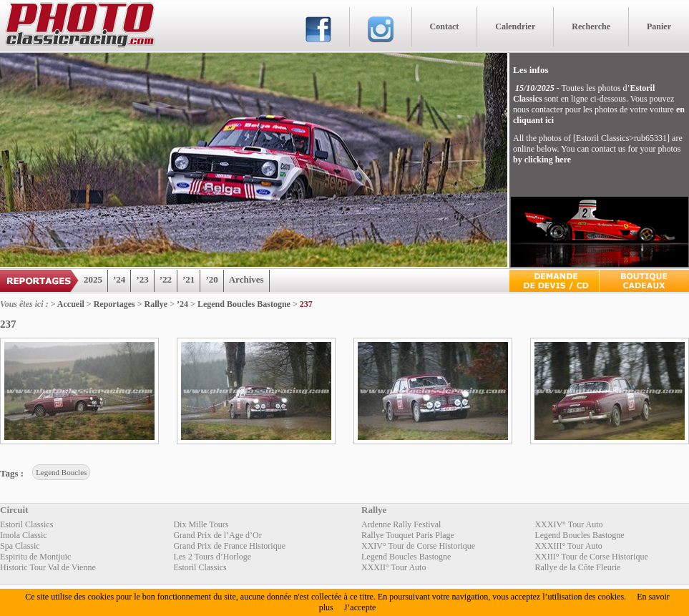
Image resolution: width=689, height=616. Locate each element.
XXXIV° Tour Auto (568, 524)
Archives (246, 279)
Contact (445, 26)
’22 (166, 279)
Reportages (114, 304)
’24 (119, 279)
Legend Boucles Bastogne (244, 304)
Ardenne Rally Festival (401, 524)
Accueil (71, 304)
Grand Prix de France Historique (229, 546)
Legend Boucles (61, 472)
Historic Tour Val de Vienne (48, 567)
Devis (554, 281)
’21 (189, 279)
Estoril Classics (26, 524)
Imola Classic (24, 535)
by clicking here (542, 160)
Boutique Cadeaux (644, 281)
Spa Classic (20, 546)
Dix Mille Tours (201, 524)
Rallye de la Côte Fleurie (577, 567)
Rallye (156, 304)
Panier (659, 26)
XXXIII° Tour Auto (568, 546)
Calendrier (515, 26)
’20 (211, 279)
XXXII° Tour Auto (394, 567)
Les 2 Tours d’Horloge (212, 557)
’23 (142, 279)
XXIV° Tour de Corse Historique (418, 546)
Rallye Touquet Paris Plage (408, 535)
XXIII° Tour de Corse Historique (591, 557)
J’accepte (360, 607)
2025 (93, 279)
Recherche (591, 26)
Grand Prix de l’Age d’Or (217, 535)
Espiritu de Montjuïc (35, 557)
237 (306, 304)
